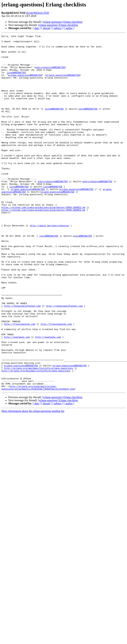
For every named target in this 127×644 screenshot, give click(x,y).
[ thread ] (46, 28)
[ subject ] (58, 28)
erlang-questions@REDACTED (25, 83)
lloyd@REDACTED (38, 13)
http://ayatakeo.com (17, 398)
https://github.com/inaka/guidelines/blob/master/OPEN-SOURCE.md (43, 242)
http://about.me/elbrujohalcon (49, 264)
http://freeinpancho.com (20, 382)
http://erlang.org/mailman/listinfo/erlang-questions (39, 435)
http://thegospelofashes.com (22, 360)
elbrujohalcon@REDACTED (50, 74)
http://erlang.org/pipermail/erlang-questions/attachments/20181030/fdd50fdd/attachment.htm (38, 458)
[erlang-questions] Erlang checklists (62, 22)
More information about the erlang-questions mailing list (33, 482)
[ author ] (69, 28)
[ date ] (37, 28)
